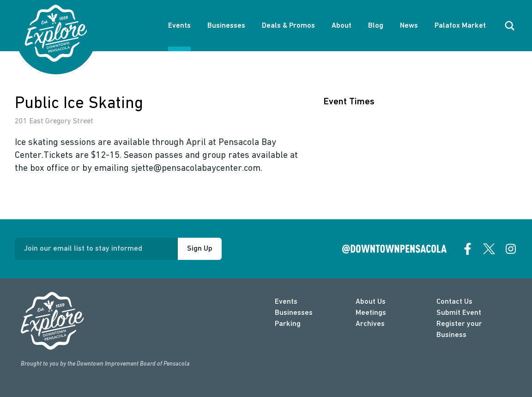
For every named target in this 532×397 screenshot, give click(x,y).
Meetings (371, 313)
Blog (376, 26)
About (342, 26)
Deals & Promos (288, 26)
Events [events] (286, 302)
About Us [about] (371, 302)
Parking (288, 324)
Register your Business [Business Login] (459, 330)
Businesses (226, 26)
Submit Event (459, 313)
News (409, 26)
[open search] (510, 26)
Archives (370, 324)
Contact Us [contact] (454, 302)
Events (179, 26)
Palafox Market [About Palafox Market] (460, 26)
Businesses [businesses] (294, 313)
